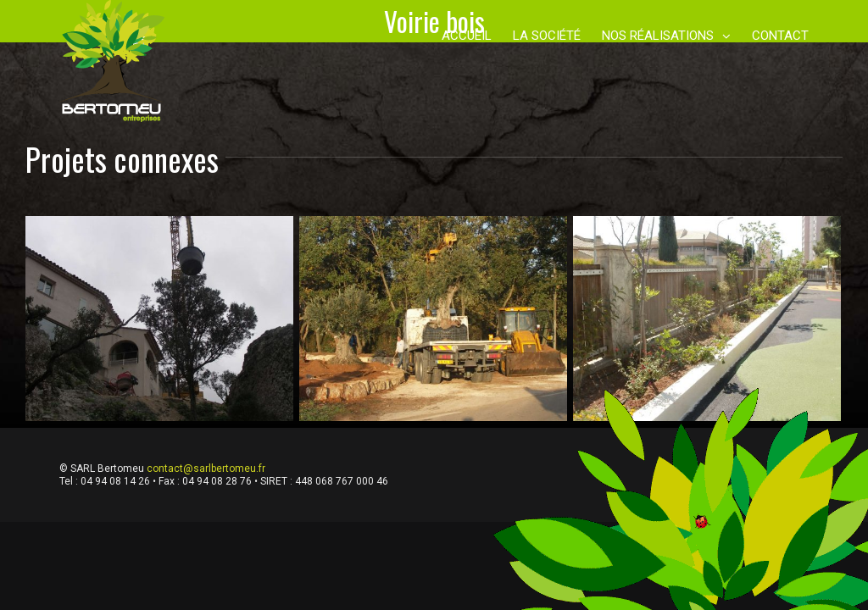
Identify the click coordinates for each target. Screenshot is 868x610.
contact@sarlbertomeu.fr (206, 469)
